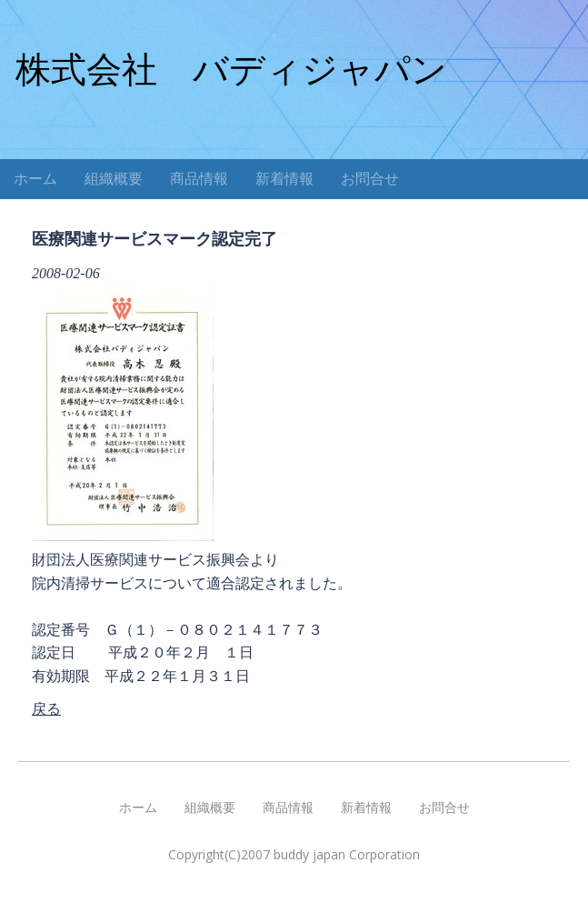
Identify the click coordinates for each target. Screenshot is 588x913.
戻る (46, 709)
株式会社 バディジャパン (231, 70)
